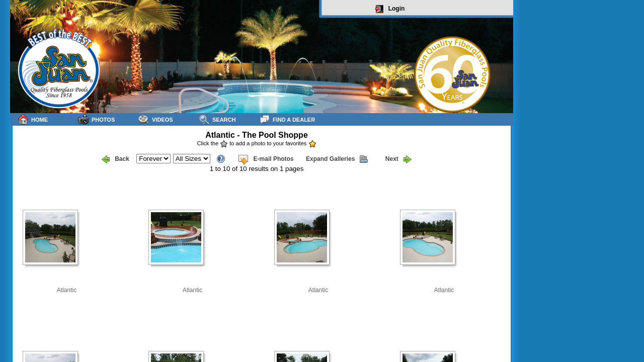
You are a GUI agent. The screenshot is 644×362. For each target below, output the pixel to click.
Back (115, 159)
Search (217, 119)
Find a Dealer (287, 119)
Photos (96, 119)
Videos (156, 119)
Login (390, 9)
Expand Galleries (337, 159)
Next (398, 159)
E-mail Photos (266, 159)
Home (33, 119)
